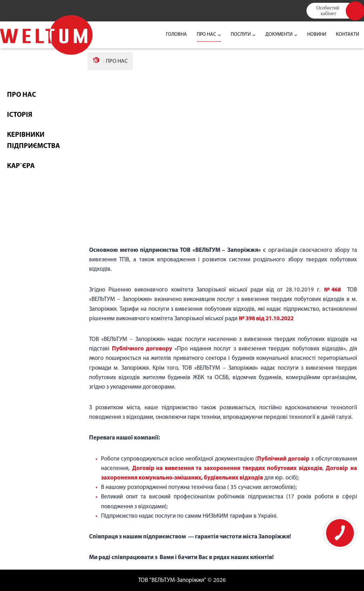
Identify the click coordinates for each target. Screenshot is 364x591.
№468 (332, 290)
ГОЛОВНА (176, 35)
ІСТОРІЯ (20, 115)
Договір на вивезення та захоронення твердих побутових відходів (227, 468)
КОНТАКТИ (348, 35)
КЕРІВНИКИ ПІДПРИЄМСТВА (33, 141)
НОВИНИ (317, 35)
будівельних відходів (233, 478)
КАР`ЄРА (21, 166)
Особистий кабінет (328, 11)
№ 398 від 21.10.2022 (266, 319)
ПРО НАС (22, 95)
